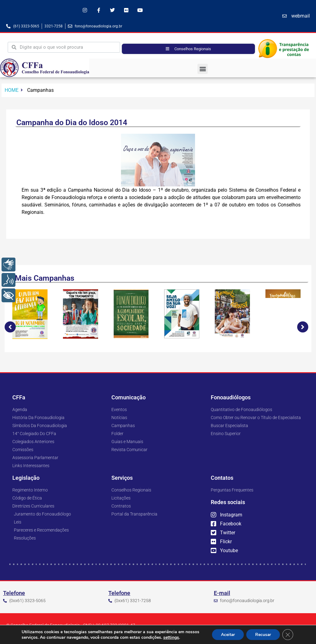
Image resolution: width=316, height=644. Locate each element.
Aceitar (226, 634)
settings (186, 637)
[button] (203, 69)
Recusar (262, 634)
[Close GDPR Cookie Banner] (288, 634)
